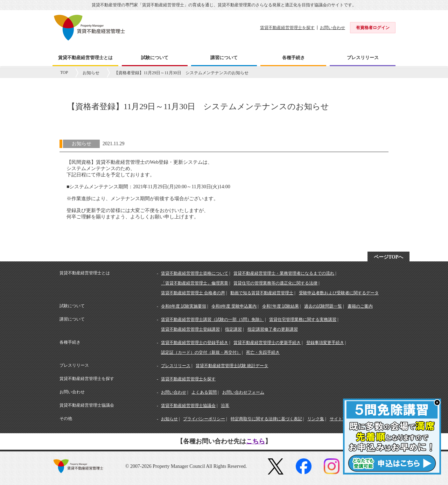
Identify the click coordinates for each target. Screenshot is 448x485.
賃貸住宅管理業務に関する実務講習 (303, 319)
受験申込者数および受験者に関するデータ (339, 293)
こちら (255, 441)
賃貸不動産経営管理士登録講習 (190, 329)
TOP (64, 72)
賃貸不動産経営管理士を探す (287, 28)
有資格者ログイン (373, 28)
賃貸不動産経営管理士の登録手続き (195, 343)
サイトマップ (342, 419)
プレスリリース (176, 366)
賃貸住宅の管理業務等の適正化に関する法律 (275, 283)
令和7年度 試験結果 (281, 306)
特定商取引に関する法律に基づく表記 (266, 419)
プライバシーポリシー (204, 419)
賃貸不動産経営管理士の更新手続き (267, 343)
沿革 (225, 406)
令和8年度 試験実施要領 (184, 306)
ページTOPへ (389, 257)
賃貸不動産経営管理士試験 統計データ (232, 366)
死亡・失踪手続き (263, 352)
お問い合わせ (332, 28)
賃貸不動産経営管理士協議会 (188, 406)
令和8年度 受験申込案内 (234, 306)
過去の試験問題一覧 (323, 306)
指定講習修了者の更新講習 (273, 329)
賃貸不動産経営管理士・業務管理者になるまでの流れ (284, 273)
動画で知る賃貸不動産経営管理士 (262, 293)
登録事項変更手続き (325, 343)
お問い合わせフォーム (243, 392)
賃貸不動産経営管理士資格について (195, 273)
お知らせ (91, 73)
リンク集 (316, 419)
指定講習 (233, 329)
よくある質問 (204, 392)
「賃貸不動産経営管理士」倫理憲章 (195, 283)
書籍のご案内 (360, 306)
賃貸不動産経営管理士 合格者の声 (193, 293)
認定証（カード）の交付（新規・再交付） (201, 352)
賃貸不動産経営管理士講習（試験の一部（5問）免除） (212, 319)
